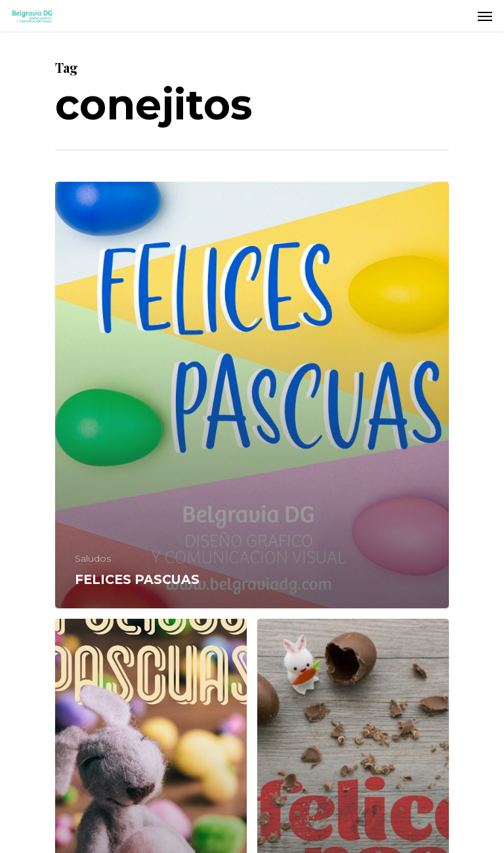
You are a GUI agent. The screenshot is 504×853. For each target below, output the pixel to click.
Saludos (93, 558)
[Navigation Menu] (485, 16)
